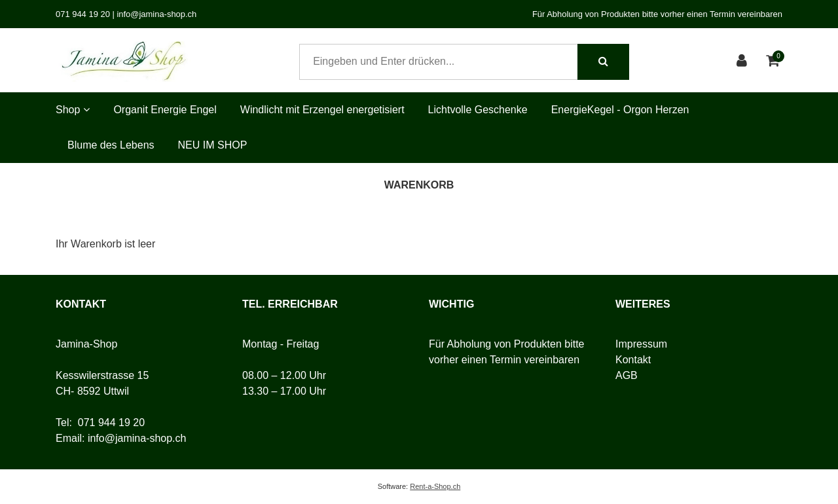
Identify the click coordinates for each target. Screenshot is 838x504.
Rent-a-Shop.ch (435, 486)
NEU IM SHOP (213, 145)
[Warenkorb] (774, 62)
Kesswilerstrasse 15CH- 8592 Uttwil (102, 383)
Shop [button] (73, 110)
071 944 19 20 (111, 423)
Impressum (641, 344)
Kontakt (633, 360)
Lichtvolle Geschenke (478, 110)
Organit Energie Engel (165, 110)
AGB (627, 375)
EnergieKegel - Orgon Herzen (620, 110)
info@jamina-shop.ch (137, 438)
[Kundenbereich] (743, 62)
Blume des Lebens (111, 145)
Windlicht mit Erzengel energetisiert (322, 110)
